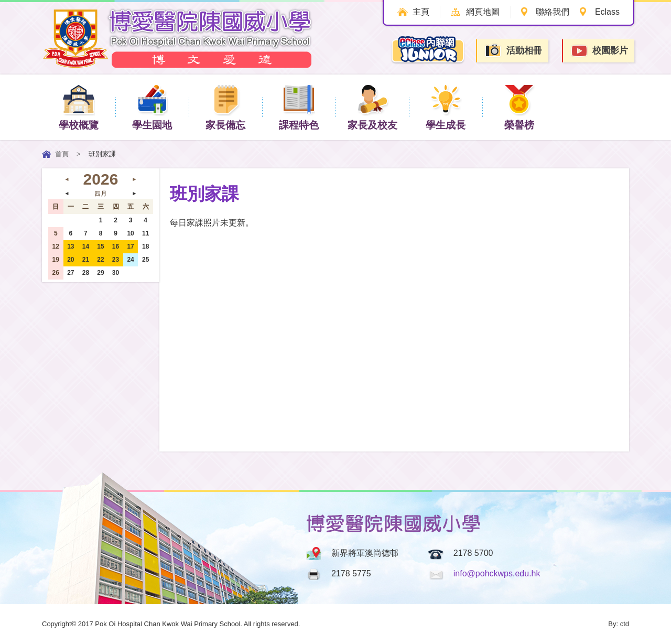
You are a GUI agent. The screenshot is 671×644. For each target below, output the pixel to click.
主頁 (419, 12)
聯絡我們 (552, 12)
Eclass (607, 12)
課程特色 (299, 107)
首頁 (62, 154)
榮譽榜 (519, 107)
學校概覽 (79, 107)
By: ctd (619, 624)
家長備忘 (225, 107)
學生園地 (152, 107)
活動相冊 (513, 51)
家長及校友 (372, 107)
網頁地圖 (481, 12)
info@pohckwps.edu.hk (497, 573)
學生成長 (446, 107)
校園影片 (599, 51)
